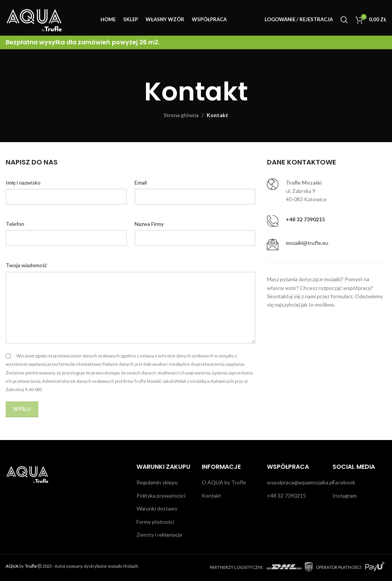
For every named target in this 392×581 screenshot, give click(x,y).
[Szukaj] (344, 20)
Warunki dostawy (157, 508)
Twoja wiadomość (27, 265)
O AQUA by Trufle (224, 482)
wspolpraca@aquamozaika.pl (300, 482)
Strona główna (181, 115)
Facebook (344, 482)
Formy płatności (155, 522)
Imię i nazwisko (23, 182)
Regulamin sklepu (157, 482)
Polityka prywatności (161, 496)
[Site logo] (34, 19)
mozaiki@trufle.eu (307, 243)
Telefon (15, 224)
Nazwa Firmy (149, 224)
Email (141, 182)
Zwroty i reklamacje (159, 535)
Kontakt (212, 496)
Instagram (345, 496)
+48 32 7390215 (286, 496)
